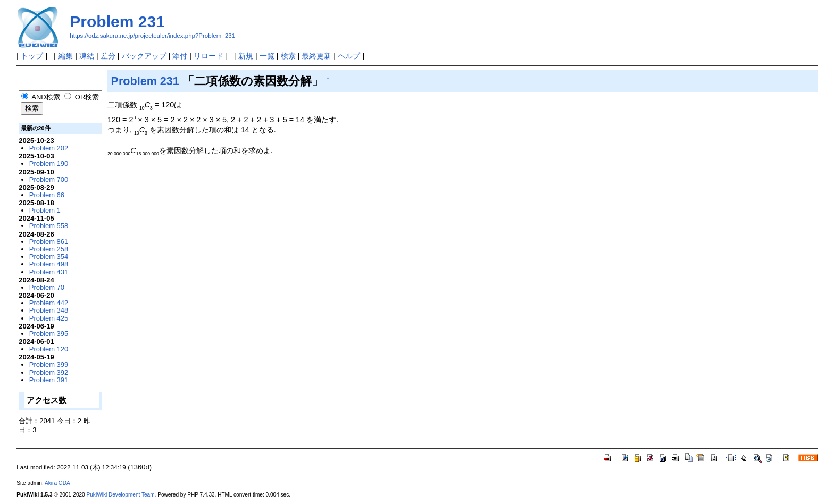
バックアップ (144, 56)
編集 (65, 56)
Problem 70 (47, 287)
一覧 (267, 56)
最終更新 (316, 56)
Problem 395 (49, 334)
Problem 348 (49, 310)
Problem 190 (49, 163)
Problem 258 (49, 249)
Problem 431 (49, 272)
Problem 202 (49, 148)
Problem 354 (49, 257)
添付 (180, 56)
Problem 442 (49, 303)
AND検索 (40, 97)
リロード (208, 56)
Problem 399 (49, 364)
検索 (288, 56)
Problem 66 (47, 195)
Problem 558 (49, 226)
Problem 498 (49, 264)
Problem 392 (49, 372)
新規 (246, 56)
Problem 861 (49, 242)
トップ (32, 56)
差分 (108, 56)
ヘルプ (349, 56)
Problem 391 (49, 380)
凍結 (87, 56)
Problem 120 (49, 349)
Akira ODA (57, 483)
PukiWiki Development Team (121, 495)
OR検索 (82, 97)
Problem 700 (49, 179)
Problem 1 (45, 210)
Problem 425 (49, 318)
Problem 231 (117, 22)
